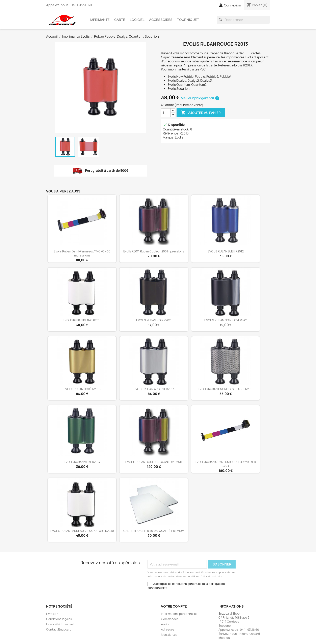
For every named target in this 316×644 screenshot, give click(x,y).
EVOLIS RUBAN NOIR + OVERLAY (226, 320)
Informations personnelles (179, 614)
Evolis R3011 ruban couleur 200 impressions (154, 251)
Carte (120, 20)
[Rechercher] (243, 20)
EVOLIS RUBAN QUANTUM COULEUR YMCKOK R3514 (226, 464)
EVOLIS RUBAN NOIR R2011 (154, 320)
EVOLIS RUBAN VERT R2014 (82, 462)
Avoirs (165, 624)
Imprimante (100, 20)
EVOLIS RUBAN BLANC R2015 (82, 320)
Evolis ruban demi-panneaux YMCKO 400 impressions (82, 253)
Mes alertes (169, 635)
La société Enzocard (60, 624)
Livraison (52, 614)
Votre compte (174, 606)
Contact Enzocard (59, 629)
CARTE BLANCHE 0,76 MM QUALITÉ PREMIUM (154, 531)
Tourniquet (188, 20)
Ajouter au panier (201, 113)
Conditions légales (59, 619)
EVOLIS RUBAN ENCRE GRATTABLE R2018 (226, 389)
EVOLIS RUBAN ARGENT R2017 (154, 389)
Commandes (170, 619)
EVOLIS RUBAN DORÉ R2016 (82, 389)
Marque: (169, 137)
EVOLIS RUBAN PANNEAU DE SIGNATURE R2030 (82, 531)
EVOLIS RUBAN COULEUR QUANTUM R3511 (154, 462)
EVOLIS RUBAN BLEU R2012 (226, 251)
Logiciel (137, 20)
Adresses (168, 629)
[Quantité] (166, 113)
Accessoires (161, 20)
